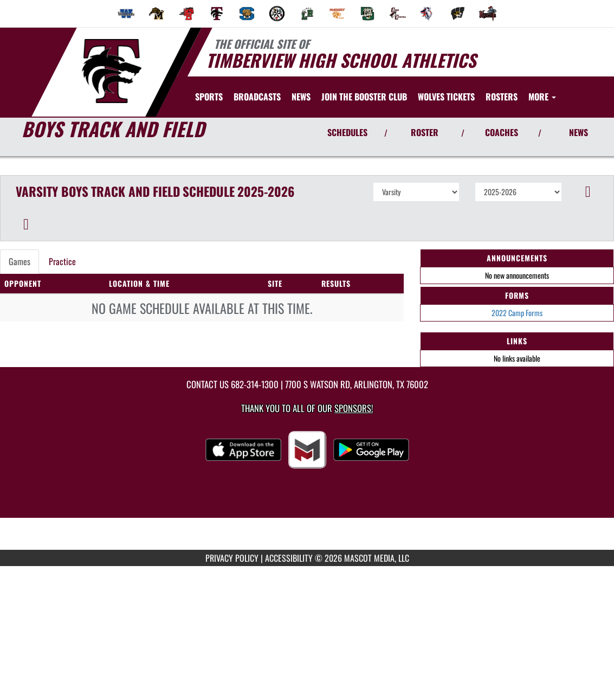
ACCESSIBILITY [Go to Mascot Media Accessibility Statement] (289, 558)
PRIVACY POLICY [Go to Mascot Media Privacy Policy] (232, 558)
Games (20, 261)
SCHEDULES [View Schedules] (347, 132)
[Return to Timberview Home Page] (111, 71)
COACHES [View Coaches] (502, 132)
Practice (62, 261)
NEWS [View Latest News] (579, 132)
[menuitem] (126, 14)
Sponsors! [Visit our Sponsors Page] (354, 408)
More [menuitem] (542, 97)
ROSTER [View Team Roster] (425, 132)
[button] (588, 192)
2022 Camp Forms (517, 313)
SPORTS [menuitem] (209, 97)
